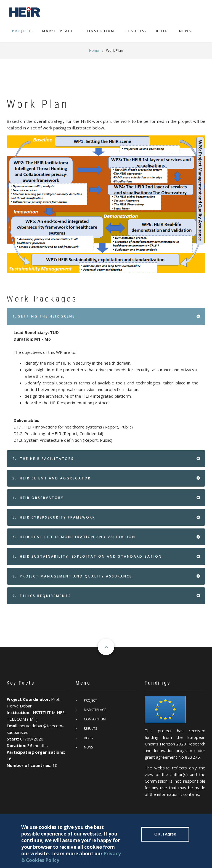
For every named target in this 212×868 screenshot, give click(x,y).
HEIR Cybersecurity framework (54, 517)
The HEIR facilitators (43, 459)
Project (22, 31)
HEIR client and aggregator (52, 478)
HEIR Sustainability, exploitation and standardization (87, 556)
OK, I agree (165, 836)
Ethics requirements (42, 596)
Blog (162, 31)
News (185, 31)
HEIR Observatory (38, 498)
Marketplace (58, 31)
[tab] (106, 316)
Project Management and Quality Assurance (72, 576)
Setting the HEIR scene (44, 316)
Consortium (100, 31)
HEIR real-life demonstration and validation (74, 537)
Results (135, 31)
